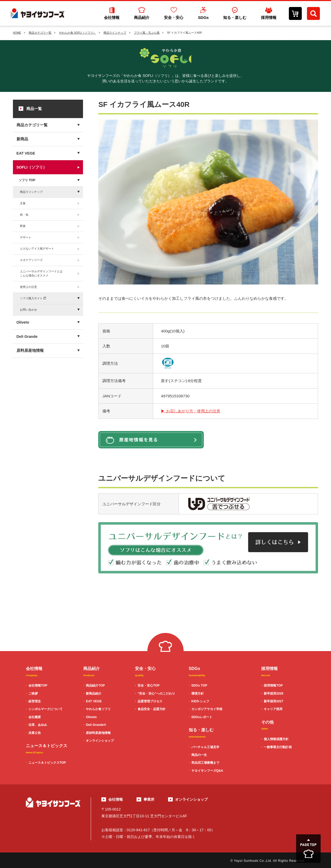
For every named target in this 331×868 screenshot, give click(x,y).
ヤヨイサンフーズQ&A (207, 771)
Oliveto (23, 322)
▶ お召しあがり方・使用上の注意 (190, 411)
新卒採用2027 (273, 701)
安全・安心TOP (149, 685)
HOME (17, 33)
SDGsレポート (202, 717)
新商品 (22, 139)
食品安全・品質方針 (152, 709)
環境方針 (198, 694)
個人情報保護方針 (276, 739)
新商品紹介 (94, 694)
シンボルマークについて (46, 709)
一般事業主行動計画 (278, 747)
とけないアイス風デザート (37, 249)
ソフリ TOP (27, 180)
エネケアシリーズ (31, 260)
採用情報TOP (273, 685)
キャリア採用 (273, 709)
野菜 (23, 226)
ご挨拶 (33, 694)
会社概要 (35, 717)
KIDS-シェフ (200, 701)
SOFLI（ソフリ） (32, 167)
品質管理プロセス (150, 701)
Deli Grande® (96, 725)
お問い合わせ (28, 310)
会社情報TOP (38, 685)
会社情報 (116, 799)
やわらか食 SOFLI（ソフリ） (77, 33)
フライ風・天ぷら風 (147, 33)
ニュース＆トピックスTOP (47, 763)
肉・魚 (24, 215)
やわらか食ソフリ (98, 709)
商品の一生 (199, 755)
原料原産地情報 (30, 351)
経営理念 (35, 701)
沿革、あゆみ (38, 725)
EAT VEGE (26, 153)
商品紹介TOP (95, 685)
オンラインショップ (100, 741)
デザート (26, 237)
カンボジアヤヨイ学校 (207, 709)
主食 (23, 203)
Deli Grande (27, 337)
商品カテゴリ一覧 (40, 33)
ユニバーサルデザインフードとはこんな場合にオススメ (41, 273)
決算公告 (35, 733)
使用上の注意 (28, 287)
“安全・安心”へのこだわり (156, 694)
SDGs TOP (199, 685)
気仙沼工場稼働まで (205, 763)
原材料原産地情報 (98, 733)
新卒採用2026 (273, 694)
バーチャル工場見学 (205, 747)
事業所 (149, 799)
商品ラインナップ (115, 33)
